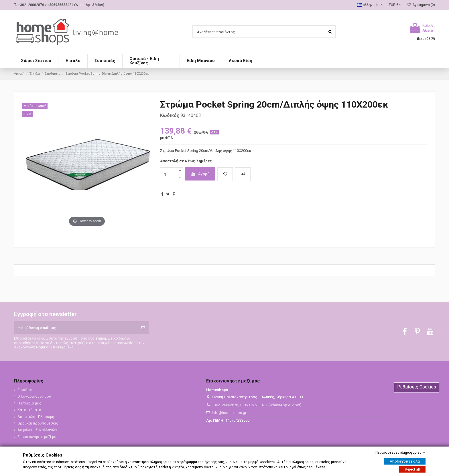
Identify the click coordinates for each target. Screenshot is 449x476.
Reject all (412, 469)
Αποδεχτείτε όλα (405, 461)
